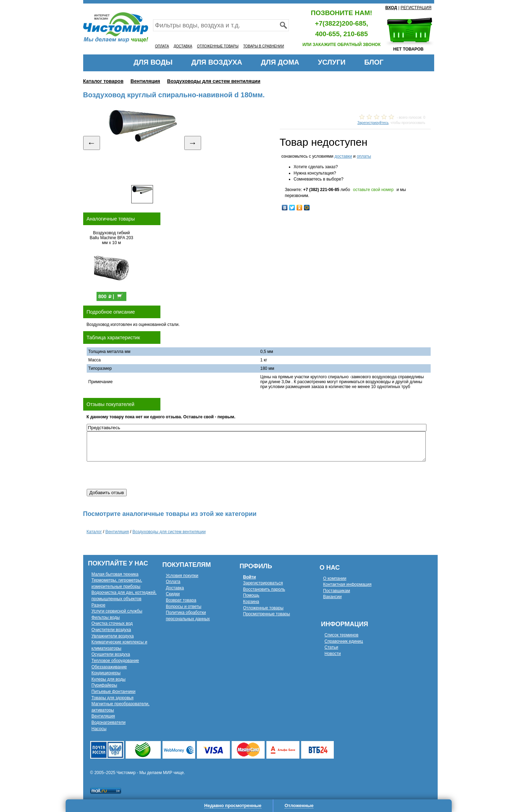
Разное (99, 605)
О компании (335, 578)
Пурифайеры (104, 685)
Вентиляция (145, 81)
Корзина (251, 602)
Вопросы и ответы (184, 607)
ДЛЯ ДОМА (280, 62)
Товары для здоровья (113, 698)
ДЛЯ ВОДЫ (153, 62)
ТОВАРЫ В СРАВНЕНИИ (264, 46)
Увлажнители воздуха (113, 636)
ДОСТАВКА (183, 46)
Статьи (332, 647)
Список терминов (342, 635)
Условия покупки (182, 576)
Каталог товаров (103, 81)
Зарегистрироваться (263, 583)
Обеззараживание (109, 667)
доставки (343, 156)
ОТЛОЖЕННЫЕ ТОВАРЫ (218, 46)
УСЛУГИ (332, 62)
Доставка (175, 588)
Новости (333, 654)
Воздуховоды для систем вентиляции (214, 81)
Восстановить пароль (264, 589)
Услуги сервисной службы (117, 611)
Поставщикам (337, 591)
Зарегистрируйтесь (373, 123)
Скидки (173, 594)
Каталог (94, 532)
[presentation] (140, 475)
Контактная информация (347, 584)
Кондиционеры (106, 673)
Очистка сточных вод (112, 623)
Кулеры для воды (109, 679)
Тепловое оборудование (115, 661)
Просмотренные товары (267, 614)
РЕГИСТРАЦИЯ (416, 8)
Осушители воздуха (111, 654)
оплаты (364, 156)
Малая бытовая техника (115, 574)
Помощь (251, 595)
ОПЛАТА (162, 46)
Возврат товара (181, 600)
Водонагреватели (109, 722)
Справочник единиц (344, 641)
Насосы (99, 729)
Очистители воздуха (111, 630)
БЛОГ (374, 62)
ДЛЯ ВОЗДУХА (217, 62)
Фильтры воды (106, 617)
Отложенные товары (263, 608)
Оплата (173, 582)
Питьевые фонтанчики (114, 692)
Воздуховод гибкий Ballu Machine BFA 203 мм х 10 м (111, 238)
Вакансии (333, 597)
